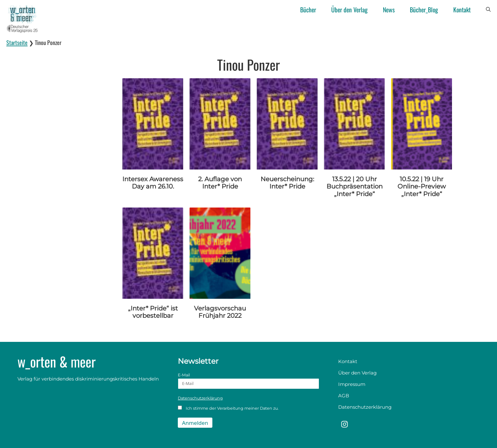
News (389, 10)
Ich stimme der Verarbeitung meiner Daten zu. (228, 408)
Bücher (308, 10)
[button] (488, 10)
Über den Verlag (349, 10)
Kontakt (462, 10)
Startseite (17, 42)
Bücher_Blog (424, 10)
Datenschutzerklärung (200, 398)
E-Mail (248, 381)
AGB (344, 396)
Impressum (352, 384)
